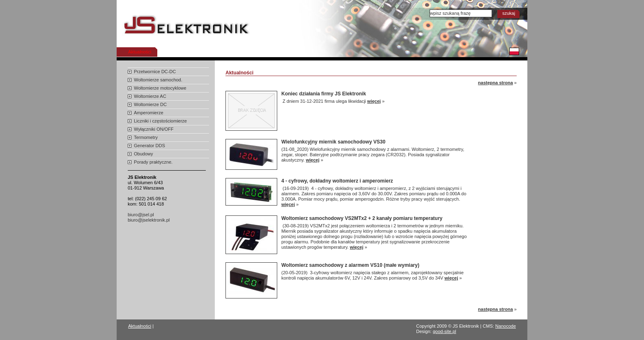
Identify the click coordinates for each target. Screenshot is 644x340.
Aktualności (140, 52)
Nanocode (506, 326)
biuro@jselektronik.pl (149, 220)
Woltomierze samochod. (158, 80)
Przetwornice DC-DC (155, 72)
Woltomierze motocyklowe (160, 88)
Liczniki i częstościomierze (160, 121)
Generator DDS (149, 146)
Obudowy (143, 154)
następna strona (496, 83)
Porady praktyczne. (153, 162)
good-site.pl (445, 331)
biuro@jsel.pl (141, 215)
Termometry (146, 137)
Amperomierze (149, 113)
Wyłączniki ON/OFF (154, 129)
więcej (374, 101)
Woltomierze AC (150, 96)
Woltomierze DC (150, 104)
